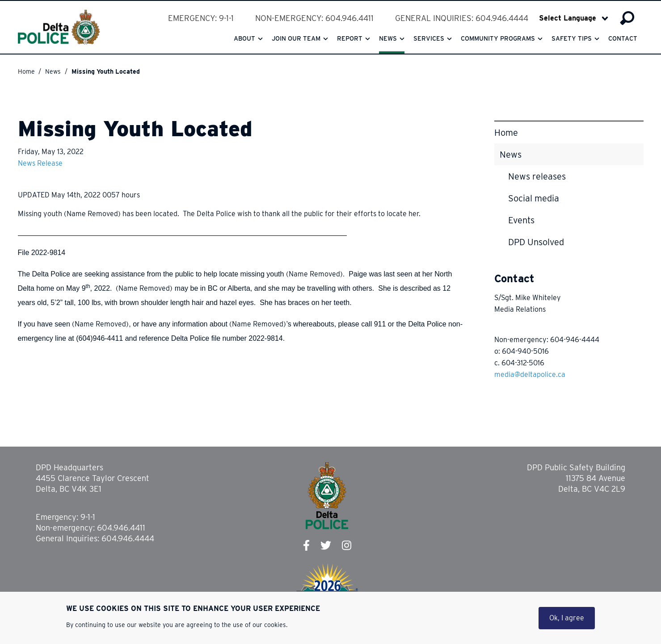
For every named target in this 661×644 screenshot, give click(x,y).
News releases (537, 176)
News (388, 38)
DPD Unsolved (536, 242)
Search (627, 18)
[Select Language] (574, 18)
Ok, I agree (567, 619)
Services (429, 38)
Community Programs (498, 38)
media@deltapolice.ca (530, 374)
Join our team (296, 38)
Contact (623, 38)
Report (350, 38)
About (244, 38)
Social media (534, 198)
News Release (40, 163)
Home (26, 71)
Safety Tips (572, 38)
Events (521, 220)
